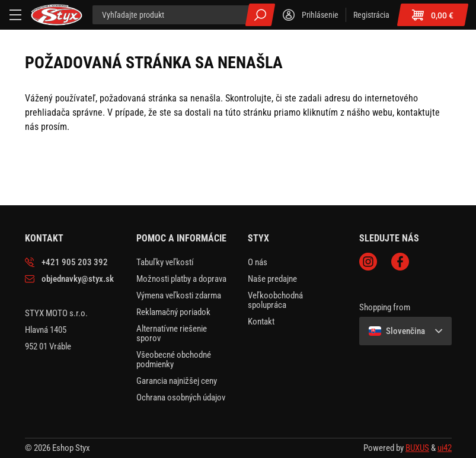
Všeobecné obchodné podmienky (174, 360)
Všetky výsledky (260, 15)
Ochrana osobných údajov (181, 397)
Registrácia (371, 15)
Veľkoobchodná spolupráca (275, 300)
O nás (258, 262)
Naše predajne (272, 279)
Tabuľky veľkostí (165, 262)
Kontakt (261, 322)
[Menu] (15, 15)
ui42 (445, 448)
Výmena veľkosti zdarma (179, 295)
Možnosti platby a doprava (181, 279)
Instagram (368, 262)
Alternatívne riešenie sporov (172, 333)
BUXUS (417, 448)
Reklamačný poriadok (173, 312)
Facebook (400, 262)
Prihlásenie (320, 15)
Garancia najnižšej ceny (177, 381)
